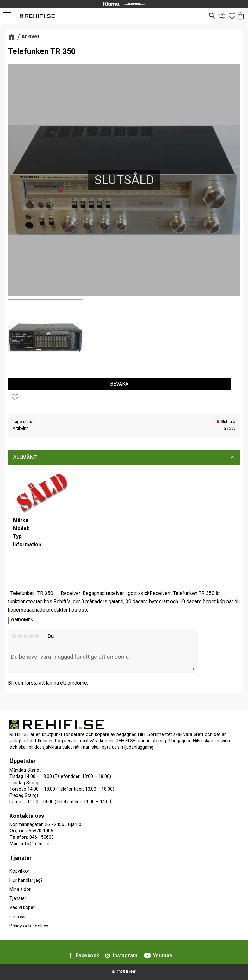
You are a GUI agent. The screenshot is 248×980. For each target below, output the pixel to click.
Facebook (87, 955)
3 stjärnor (25, 636)
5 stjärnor (37, 636)
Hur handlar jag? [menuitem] (26, 880)
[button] (11, 16)
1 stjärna (14, 636)
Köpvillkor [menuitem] (19, 871)
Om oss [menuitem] (17, 917)
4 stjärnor (31, 636)
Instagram (125, 955)
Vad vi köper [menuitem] (22, 908)
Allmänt (25, 457)
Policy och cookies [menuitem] (29, 926)
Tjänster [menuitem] (21, 858)
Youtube (163, 955)
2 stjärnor (20, 636)
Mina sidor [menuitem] (20, 890)
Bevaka (119, 384)
